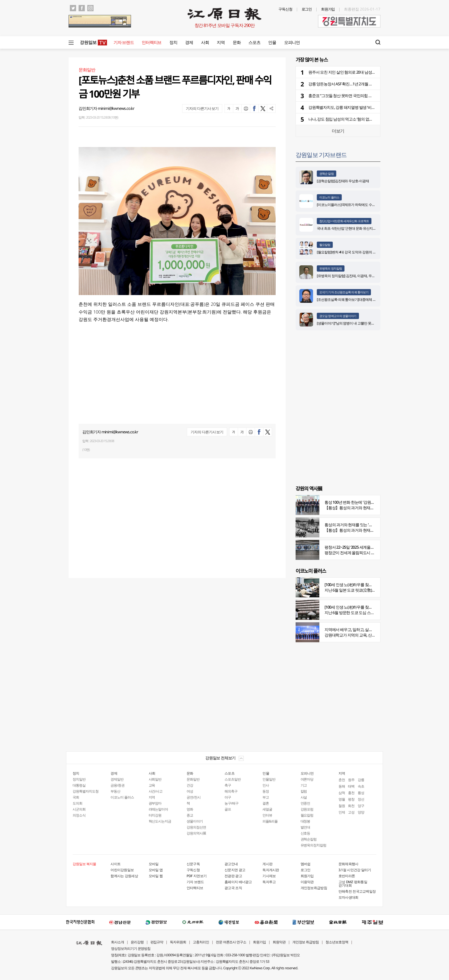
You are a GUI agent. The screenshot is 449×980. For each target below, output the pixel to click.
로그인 (307, 9)
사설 (304, 797)
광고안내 (231, 864)
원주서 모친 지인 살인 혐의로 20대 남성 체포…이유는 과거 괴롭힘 (361, 72)
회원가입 (328, 9)
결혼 (266, 803)
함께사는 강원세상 (124, 876)
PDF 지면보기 (197, 876)
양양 (361, 812)
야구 (228, 797)
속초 (361, 786)
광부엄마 (155, 803)
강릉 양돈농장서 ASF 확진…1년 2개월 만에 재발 (346, 84)
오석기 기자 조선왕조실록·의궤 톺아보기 (344, 292)
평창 (351, 799)
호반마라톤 (347, 876)
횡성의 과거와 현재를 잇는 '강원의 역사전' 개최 (362, 525)
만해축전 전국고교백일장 (357, 891)
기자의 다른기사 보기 (202, 108)
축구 (228, 785)
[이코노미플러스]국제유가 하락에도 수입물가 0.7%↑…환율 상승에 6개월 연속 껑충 (375, 205)
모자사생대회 (348, 897)
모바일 (154, 864)
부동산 (115, 791)
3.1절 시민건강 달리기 (355, 870)
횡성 (361, 793)
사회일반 (155, 779)
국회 (76, 797)
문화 (237, 42)
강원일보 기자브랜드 (321, 155)
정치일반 (79, 779)
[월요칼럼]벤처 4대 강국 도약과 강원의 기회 (348, 252)
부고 (266, 797)
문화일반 (193, 779)
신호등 (305, 833)
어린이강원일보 (122, 870)
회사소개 (117, 942)
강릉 (361, 780)
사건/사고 (156, 791)
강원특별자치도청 (86, 791)
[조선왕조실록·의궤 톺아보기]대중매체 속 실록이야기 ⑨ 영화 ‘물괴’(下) (367, 299)
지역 (221, 42)
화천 (351, 806)
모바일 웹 (156, 876)
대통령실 (79, 785)
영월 (342, 799)
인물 (272, 42)
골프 (228, 809)
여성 (190, 791)
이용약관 (307, 882)
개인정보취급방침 (314, 888)
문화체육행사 (348, 864)
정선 (361, 799)
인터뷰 (267, 815)
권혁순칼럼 (309, 839)
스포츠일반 (233, 779)
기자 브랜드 (124, 42)
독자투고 (269, 882)
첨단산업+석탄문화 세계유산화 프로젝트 (344, 221)
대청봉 (305, 821)
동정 (266, 791)
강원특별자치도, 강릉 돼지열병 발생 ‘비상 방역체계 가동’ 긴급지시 (361, 107)
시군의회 (79, 809)
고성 (351, 812)
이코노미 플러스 (329, 197)
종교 (190, 815)
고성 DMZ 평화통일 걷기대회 (353, 884)
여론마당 (307, 779)
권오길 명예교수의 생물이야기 (338, 316)
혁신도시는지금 (160, 821)
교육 (152, 785)
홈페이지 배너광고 (238, 882)
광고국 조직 (233, 888)
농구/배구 (231, 803)
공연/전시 (194, 797)
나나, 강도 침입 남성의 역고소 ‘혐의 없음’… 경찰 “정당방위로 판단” (361, 119)
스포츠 (254, 42)
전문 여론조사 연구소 (231, 942)
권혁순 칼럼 (327, 174)
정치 (173, 42)
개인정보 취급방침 (306, 942)
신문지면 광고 (235, 870)
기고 (304, 785)
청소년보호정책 (337, 942)
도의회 (77, 803)
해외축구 (231, 791)
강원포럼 (307, 809)
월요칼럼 (325, 245)
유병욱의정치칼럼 (314, 845)
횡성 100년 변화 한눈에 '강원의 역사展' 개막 (360, 502)
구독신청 (285, 9)
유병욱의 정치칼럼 (331, 268)
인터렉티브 (152, 42)
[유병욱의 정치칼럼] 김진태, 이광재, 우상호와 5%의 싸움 (357, 276)
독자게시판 (271, 870)
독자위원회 (178, 942)
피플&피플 (270, 821)
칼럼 (304, 791)
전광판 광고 (233, 876)
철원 (342, 806)
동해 (342, 786)
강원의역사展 (196, 833)
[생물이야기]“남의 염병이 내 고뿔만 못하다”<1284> (353, 323)
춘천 (342, 780)
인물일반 (269, 779)
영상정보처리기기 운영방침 (131, 948)
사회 (205, 42)
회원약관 (279, 942)
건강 (190, 785)
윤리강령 (137, 942)
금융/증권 (117, 785)
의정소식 (79, 815)
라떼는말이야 (158, 809)
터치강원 (155, 815)
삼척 (342, 793)
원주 (351, 780)
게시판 (267, 864)
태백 (351, 786)
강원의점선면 (196, 827)
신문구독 (193, 864)
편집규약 (157, 942)
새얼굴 (267, 809)
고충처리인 (201, 942)
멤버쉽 (306, 864)
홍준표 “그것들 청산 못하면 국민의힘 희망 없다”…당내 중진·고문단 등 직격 (368, 96)
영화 (190, 809)
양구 (361, 806)
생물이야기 (195, 821)
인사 (266, 785)
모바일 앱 (156, 870)
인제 (342, 812)
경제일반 (117, 779)
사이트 (115, 864)
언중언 (305, 803)
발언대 (305, 827)
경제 (189, 42)
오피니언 (292, 42)
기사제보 (269, 876)
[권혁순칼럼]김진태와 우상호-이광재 (343, 181)
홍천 (351, 793)
